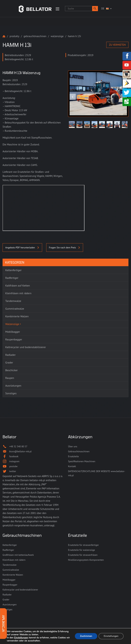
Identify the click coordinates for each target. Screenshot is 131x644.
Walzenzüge (57, 36)
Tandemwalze (9, 565)
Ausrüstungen (10, 604)
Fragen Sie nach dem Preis (65, 248)
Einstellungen (21, 638)
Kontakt (72, 466)
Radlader (7, 595)
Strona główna (4, 36)
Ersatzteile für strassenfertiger (83, 545)
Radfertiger (8, 550)
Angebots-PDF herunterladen (22, 248)
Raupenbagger (10, 585)
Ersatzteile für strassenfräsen (83, 555)
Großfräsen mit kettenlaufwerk (18, 555)
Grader (6, 600)
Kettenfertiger (10, 545)
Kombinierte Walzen (13, 575)
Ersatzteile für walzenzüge (82, 550)
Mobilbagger (9, 580)
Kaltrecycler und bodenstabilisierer (20, 590)
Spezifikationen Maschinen (82, 461)
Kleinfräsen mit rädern (14, 560)
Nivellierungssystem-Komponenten (86, 560)
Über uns (73, 446)
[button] (95, 9)
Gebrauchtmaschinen (35, 36)
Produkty (14, 36)
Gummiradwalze (11, 570)
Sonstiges (8, 609)
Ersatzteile (73, 456)
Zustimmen (86, 636)
